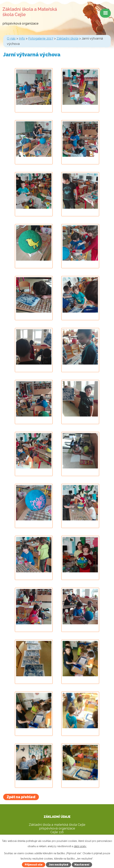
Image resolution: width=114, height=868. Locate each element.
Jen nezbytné (59, 865)
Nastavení (82, 865)
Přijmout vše (34, 865)
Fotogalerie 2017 (41, 38)
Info (22, 38)
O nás (11, 38)
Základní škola (67, 38)
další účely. (80, 846)
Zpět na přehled (21, 797)
